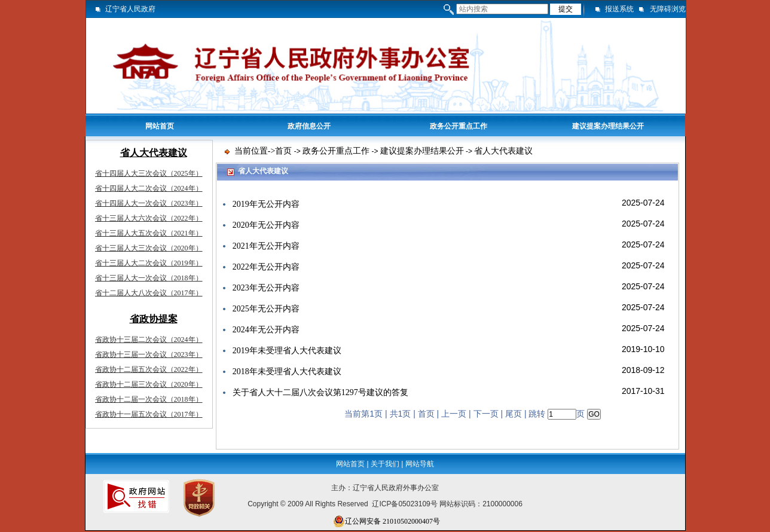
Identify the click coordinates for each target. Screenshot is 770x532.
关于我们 (385, 464)
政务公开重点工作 (459, 126)
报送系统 (619, 9)
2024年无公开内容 (266, 330)
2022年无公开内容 (266, 267)
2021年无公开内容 (266, 246)
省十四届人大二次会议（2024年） (149, 188)
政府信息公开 (309, 126)
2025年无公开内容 (266, 309)
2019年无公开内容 (266, 204)
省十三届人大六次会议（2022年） (149, 218)
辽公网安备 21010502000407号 (386, 521)
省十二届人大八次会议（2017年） (149, 293)
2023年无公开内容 (266, 288)
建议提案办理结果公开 (608, 126)
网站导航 (420, 464)
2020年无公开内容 (266, 225)
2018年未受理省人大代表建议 (287, 372)
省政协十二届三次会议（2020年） (149, 384)
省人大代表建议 (154, 153)
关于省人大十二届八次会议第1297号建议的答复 (320, 392)
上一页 (454, 414)
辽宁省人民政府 (130, 9)
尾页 (514, 414)
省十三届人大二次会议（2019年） (149, 263)
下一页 (486, 414)
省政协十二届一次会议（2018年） (149, 399)
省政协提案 (154, 319)
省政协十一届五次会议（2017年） (149, 414)
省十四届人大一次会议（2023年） (149, 203)
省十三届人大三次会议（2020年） (149, 248)
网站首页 (160, 126)
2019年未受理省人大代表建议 (287, 351)
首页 (283, 151)
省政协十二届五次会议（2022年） (149, 369)
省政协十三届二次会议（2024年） (149, 340)
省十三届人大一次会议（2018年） (149, 278)
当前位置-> (255, 151)
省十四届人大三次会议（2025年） (149, 173)
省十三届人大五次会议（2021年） (149, 233)
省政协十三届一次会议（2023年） (149, 354)
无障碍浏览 (668, 9)
